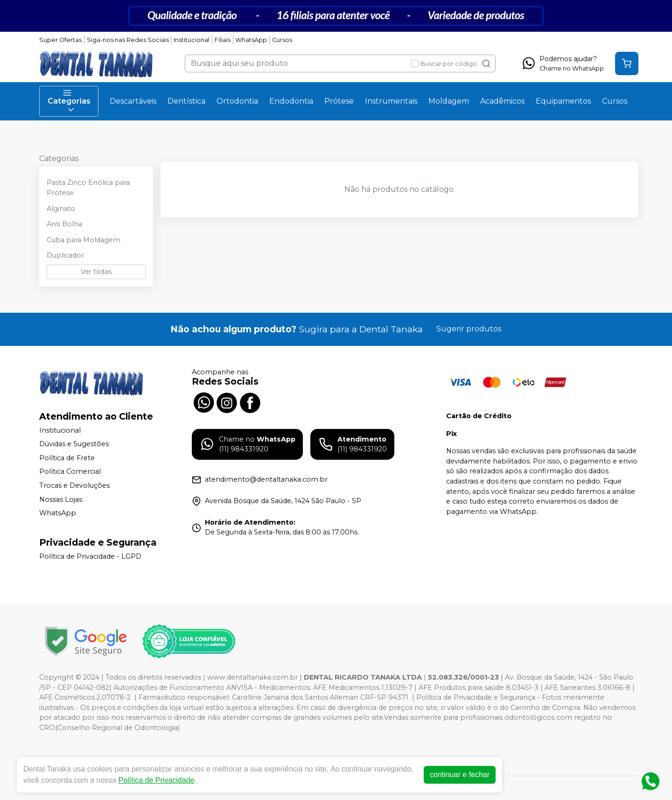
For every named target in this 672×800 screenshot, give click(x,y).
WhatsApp (251, 40)
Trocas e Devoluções (74, 485)
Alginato (61, 209)
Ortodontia (237, 101)
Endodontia (291, 101)
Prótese (339, 101)
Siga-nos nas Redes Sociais (128, 40)
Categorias (69, 101)
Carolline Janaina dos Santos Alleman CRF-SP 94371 (320, 697)
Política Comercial (70, 472)
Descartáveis (133, 101)
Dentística (186, 101)
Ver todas (96, 272)
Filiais (223, 40)
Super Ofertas (60, 40)
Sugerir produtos (469, 329)
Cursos (282, 40)
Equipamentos (563, 101)
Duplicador (65, 255)
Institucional (192, 40)
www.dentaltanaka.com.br (252, 677)
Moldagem (449, 101)
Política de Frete (67, 458)
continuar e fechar (460, 775)
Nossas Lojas (61, 499)
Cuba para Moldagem (84, 240)
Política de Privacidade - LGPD (90, 556)
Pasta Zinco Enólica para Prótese (88, 188)
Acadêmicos (502, 101)
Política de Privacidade (157, 780)
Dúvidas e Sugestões (74, 444)
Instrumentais (391, 101)
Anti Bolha (64, 224)
